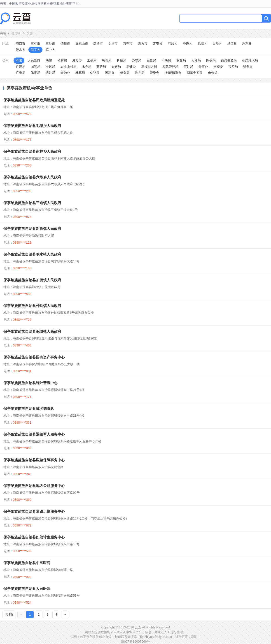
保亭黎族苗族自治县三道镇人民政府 (32, 203)
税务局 (248, 67)
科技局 (121, 60)
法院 (49, 60)
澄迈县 (187, 44)
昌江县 (232, 44)
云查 (3, 34)
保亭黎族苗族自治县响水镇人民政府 (32, 254)
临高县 (202, 44)
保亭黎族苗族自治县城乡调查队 (29, 409)
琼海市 (98, 44)
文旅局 (116, 67)
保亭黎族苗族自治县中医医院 (27, 563)
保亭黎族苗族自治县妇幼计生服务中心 (34, 537)
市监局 (233, 67)
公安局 (136, 60)
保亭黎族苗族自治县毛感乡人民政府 (32, 126)
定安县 (158, 44)
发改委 (77, 60)
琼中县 (50, 50)
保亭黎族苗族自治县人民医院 (27, 589)
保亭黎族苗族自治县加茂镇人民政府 (32, 280)
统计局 (50, 73)
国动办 (110, 73)
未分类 (213, 73)
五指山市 (82, 44)
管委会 (154, 73)
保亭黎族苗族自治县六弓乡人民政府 (32, 177)
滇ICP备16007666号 (135, 642)
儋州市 (65, 44)
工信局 (92, 60)
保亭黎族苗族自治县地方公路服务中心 (34, 486)
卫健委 (131, 67)
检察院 (62, 60)
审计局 (188, 67)
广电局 (21, 73)
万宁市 (128, 44)
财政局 (181, 60)
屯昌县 (173, 44)
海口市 (21, 44)
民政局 (151, 60)
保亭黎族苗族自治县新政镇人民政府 (32, 229)
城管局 (35, 67)
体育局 (35, 73)
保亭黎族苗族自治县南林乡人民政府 (32, 151)
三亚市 (35, 44)
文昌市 (113, 44)
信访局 (95, 73)
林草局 (80, 73)
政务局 (140, 73)
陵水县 (21, 50)
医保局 (211, 60)
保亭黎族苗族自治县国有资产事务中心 (34, 357)
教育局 (107, 60)
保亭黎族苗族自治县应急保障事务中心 (34, 460)
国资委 (218, 67)
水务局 (86, 67)
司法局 (166, 60)
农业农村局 (68, 67)
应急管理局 (170, 67)
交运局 (50, 67)
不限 (19, 60)
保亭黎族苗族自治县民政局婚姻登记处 (34, 100)
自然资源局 (229, 60)
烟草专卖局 (195, 73)
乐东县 (247, 44)
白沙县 (217, 44)
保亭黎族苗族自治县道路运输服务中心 (34, 511)
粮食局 (125, 73)
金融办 (65, 73)
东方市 (143, 44)
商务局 (101, 67)
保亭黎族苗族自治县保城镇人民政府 (32, 331)
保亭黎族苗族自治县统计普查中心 (30, 383)
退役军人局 (149, 67)
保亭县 (16, 34)
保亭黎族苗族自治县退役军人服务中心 (34, 434)
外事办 (203, 67)
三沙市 (50, 44)
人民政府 (34, 60)
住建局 (21, 67)
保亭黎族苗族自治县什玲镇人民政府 (32, 306)
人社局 (196, 60)
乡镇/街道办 (173, 73)
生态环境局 (250, 60)
